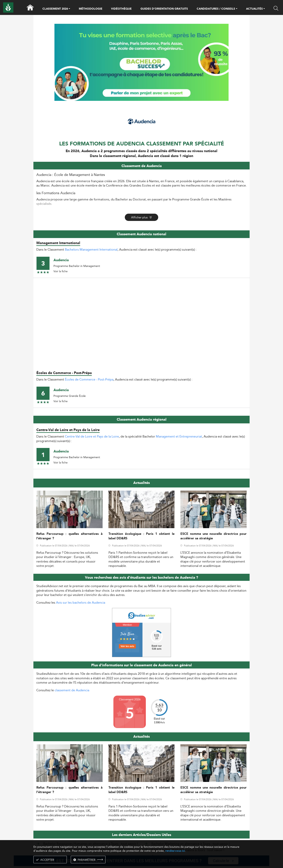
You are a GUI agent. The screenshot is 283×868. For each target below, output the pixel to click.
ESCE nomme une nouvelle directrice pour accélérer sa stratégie (214, 536)
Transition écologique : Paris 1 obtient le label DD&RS (142, 536)
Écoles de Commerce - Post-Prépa (89, 379)
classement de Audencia (72, 690)
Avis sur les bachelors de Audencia (81, 603)
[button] (69, 9)
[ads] (142, 100)
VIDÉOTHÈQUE (121, 9)
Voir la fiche (61, 271)
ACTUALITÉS (254, 9)
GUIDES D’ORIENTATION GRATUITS (164, 9)
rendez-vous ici (175, 851)
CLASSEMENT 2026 (55, 9)
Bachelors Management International (91, 250)
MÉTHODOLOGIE (91, 9)
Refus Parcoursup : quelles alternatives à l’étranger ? (69, 536)
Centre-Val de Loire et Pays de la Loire (92, 436)
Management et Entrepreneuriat (179, 436)
